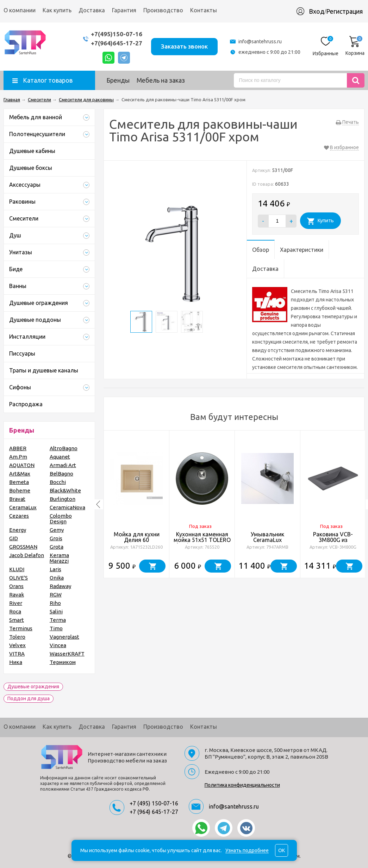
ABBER (18, 448)
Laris (55, 569)
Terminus (21, 628)
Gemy (57, 530)
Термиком (63, 662)
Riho (55, 603)
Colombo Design (61, 519)
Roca (15, 611)
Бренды (118, 80)
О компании (20, 10)
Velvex (17, 645)
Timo (56, 628)
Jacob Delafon (27, 555)
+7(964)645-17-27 (117, 43)
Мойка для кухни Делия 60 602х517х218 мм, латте (137, 543)
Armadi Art (63, 465)
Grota (57, 547)
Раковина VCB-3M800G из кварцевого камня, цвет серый (333, 543)
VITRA (17, 654)
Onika (57, 578)
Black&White (65, 490)
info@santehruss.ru (260, 42)
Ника (16, 662)
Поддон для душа (29, 698)
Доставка (92, 10)
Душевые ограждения (33, 687)
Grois (56, 538)
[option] (137, 504)
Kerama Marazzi (59, 558)
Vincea (58, 645)
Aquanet (60, 457)
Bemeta (19, 482)
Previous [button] (98, 504)
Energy (18, 530)
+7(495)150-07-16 (117, 34)
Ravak (17, 595)
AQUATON (22, 465)
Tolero (17, 637)
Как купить (57, 10)
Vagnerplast (64, 637)
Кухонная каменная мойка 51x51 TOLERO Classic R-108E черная (202, 540)
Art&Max (20, 474)
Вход (317, 11)
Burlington (63, 499)
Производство (163, 10)
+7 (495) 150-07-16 (154, 803)
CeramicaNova (67, 507)
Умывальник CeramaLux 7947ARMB (267, 540)
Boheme (20, 490)
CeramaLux (23, 507)
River (16, 603)
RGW (56, 595)
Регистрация (344, 11)
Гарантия (124, 10)
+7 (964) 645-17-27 (154, 812)
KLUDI (17, 569)
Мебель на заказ (161, 80)
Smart (17, 620)
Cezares (19, 516)
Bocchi (58, 482)
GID (14, 538)
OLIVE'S (18, 578)
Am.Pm (18, 457)
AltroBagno (64, 448)
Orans (16, 586)
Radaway (60, 586)
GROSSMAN (23, 547)
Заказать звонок (184, 46)
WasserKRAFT (67, 654)
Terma (58, 620)
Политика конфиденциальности (242, 785)
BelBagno (61, 474)
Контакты (204, 10)
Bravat (17, 499)
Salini (56, 611)
